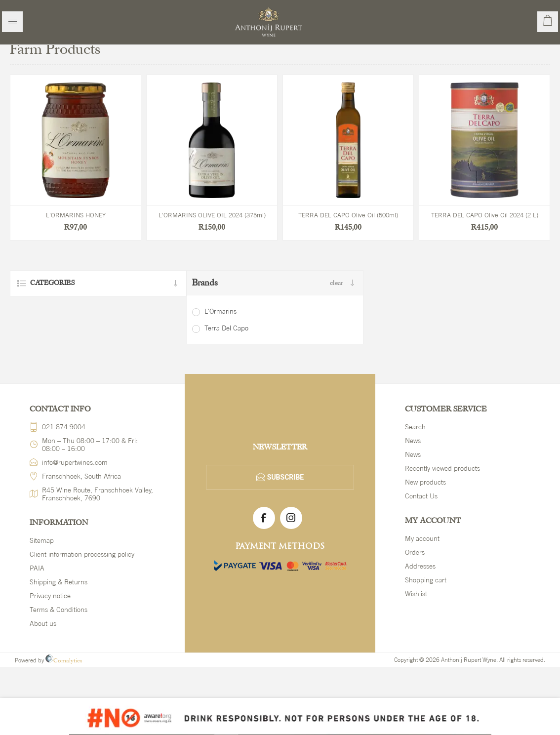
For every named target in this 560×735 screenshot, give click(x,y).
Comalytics (64, 660)
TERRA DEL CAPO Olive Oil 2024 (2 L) (485, 215)
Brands (205, 283)
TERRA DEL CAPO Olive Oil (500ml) (348, 215)
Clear (337, 283)
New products (425, 482)
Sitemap (42, 540)
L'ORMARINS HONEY (76, 215)
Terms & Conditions (59, 610)
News (413, 441)
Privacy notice (50, 596)
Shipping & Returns (59, 582)
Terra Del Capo (226, 328)
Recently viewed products (442, 468)
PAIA (37, 568)
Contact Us (421, 496)
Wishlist (416, 594)
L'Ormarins (220, 311)
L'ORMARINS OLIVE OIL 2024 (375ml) (212, 215)
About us (43, 623)
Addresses (420, 566)
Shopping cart (426, 580)
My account (422, 538)
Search (415, 427)
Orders (415, 552)
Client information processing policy (82, 554)
